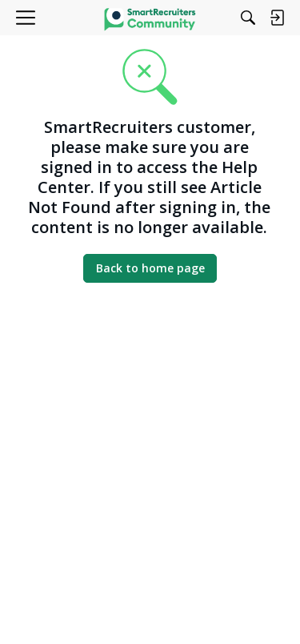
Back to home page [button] (150, 268)
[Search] (248, 18)
